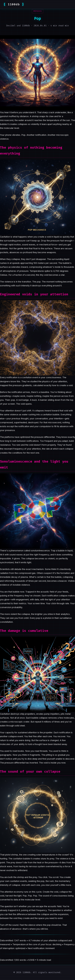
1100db (14, 4)
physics (38, 11)
